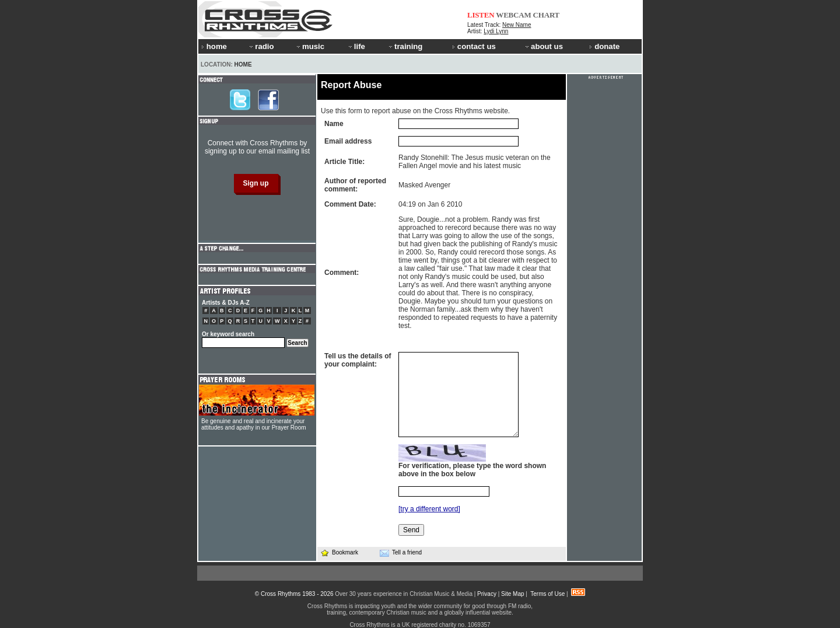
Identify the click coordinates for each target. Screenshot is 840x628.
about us (543, 46)
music (310, 46)
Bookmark (339, 552)
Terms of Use (547, 594)
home (214, 46)
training (405, 46)
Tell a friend (401, 553)
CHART (547, 15)
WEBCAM (513, 15)
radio (261, 46)
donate (604, 46)
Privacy (487, 594)
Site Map (512, 594)
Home (243, 64)
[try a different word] (429, 509)
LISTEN (481, 15)
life (356, 46)
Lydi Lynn (496, 31)
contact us (474, 46)
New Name (517, 25)
